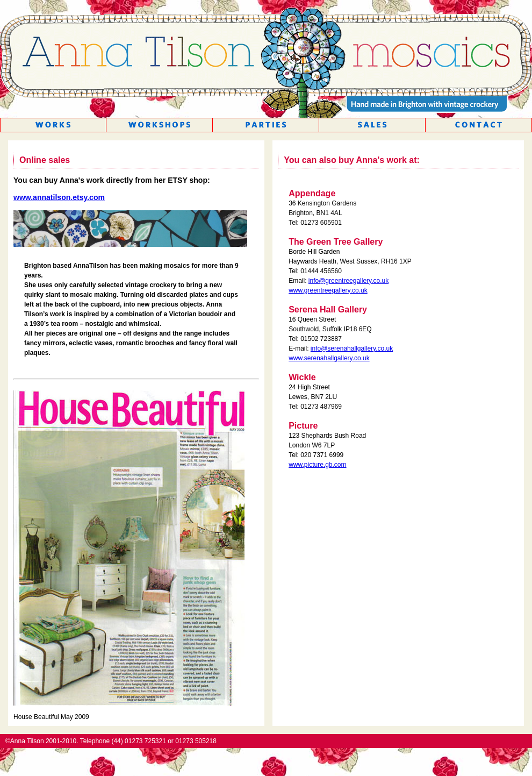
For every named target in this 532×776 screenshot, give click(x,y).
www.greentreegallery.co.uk (328, 290)
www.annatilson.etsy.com (59, 197)
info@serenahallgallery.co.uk (352, 348)
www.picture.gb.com (317, 465)
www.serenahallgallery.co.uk (329, 358)
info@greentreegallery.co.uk (348, 281)
